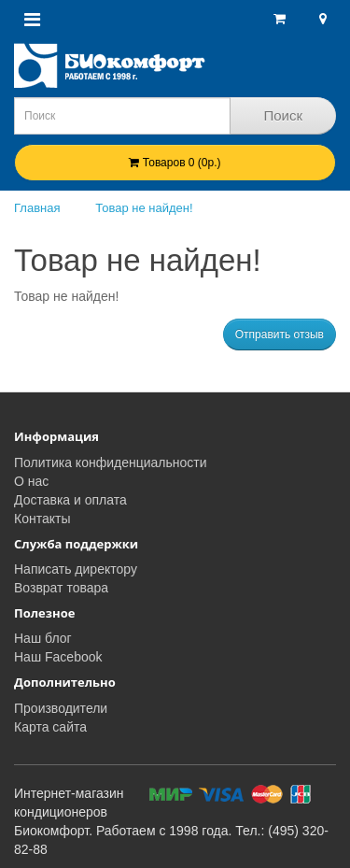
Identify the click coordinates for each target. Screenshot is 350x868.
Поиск (283, 115)
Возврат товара (61, 588)
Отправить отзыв (280, 334)
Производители (61, 708)
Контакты (42, 519)
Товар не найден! (144, 208)
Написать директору (76, 569)
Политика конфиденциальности (111, 462)
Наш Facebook (58, 657)
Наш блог (43, 638)
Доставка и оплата (70, 500)
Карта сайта (50, 727)
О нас (31, 481)
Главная (37, 208)
